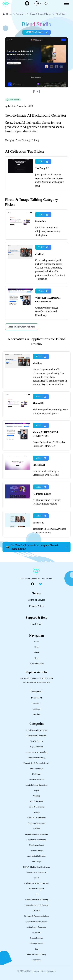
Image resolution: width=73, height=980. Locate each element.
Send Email (36, 624)
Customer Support (37, 889)
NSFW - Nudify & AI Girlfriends (36, 867)
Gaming (36, 796)
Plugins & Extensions (36, 823)
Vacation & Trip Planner (36, 840)
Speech (36, 878)
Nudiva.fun (37, 703)
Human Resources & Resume (36, 905)
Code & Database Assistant (37, 922)
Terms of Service (36, 600)
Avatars (36, 812)
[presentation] (46, 3)
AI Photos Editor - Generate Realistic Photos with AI (47, 502)
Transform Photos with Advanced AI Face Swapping (49, 531)
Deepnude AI (37, 698)
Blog (36, 658)
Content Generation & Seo (36, 872)
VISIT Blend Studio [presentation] (36, 32)
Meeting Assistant (36, 845)
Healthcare (36, 774)
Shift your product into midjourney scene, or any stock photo (48, 231)
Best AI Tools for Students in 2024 (36, 682)
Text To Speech (36, 741)
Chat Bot (37, 911)
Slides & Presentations (37, 818)
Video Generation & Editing (36, 900)
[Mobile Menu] (66, 3)
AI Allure (36, 714)
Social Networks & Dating (36, 730)
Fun (37, 894)
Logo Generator (36, 747)
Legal (36, 790)
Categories (19, 14)
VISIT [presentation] (43, 161)
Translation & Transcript (36, 736)
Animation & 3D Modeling (37, 752)
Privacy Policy (37, 606)
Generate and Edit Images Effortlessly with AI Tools (46, 473)
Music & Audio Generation (37, 785)
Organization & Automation (36, 834)
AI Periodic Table (36, 664)
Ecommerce (36, 960)
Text (36, 949)
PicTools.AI (39, 465)
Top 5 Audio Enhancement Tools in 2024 (37, 678)
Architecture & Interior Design (36, 883)
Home (7, 14)
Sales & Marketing (36, 807)
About (37, 647)
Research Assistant (36, 780)
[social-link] (27, 3)
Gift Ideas (36, 932)
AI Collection (30, 971)
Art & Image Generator (37, 927)
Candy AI (36, 709)
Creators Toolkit (36, 850)
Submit (36, 653)
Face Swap (38, 523)
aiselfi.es (40, 254)
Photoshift (41, 221)
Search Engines (36, 938)
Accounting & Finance (36, 856)
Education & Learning (36, 758)
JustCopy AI (42, 168)
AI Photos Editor (42, 494)
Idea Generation (36, 769)
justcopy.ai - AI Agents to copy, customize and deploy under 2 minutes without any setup (49, 180)
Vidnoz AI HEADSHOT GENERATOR (48, 300)
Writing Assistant (36, 943)
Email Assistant (37, 801)
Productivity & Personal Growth (37, 763)
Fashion (36, 829)
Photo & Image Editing (40, 14)
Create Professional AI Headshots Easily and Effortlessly (47, 311)
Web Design (36, 862)
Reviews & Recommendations (37, 916)
